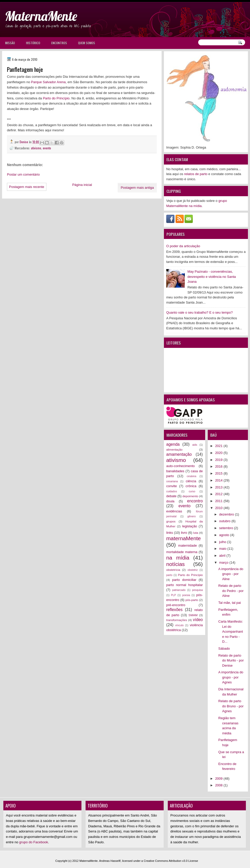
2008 (219, 785)
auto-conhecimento (181, 466)
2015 (219, 473)
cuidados (172, 491)
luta (196, 533)
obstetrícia (173, 570)
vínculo (180, 625)
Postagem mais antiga (137, 188)
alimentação (174, 449)
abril (223, 556)
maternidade (187, 545)
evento (47, 148)
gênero (191, 516)
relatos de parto (196, 174)
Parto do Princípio (56, 98)
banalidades (175, 471)
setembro (227, 528)
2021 (219, 446)
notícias (176, 564)
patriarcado (179, 590)
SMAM (193, 615)
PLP (173, 595)
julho (223, 542)
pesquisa (197, 590)
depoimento (190, 496)
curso (192, 491)
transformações (177, 620)
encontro (195, 501)
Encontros (59, 43)
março (224, 562)
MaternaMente (41, 16)
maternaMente (184, 538)
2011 (219, 501)
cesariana (172, 481)
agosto (225, 535)
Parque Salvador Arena (48, 82)
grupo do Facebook (34, 842)
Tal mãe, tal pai (230, 603)
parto (169, 575)
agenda (173, 444)
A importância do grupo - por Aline (231, 574)
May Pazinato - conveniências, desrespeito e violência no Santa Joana (212, 277)
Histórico (33, 43)
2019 (219, 460)
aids (195, 445)
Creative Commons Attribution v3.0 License (171, 861)
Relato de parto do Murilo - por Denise (231, 660)
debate (171, 496)
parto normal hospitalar (185, 585)
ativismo (36, 148)
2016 (219, 466)
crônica (191, 486)
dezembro (227, 514)
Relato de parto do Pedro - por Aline (231, 591)
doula (170, 501)
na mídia (178, 558)
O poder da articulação (183, 246)
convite (172, 486)
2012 (219, 494)
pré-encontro (176, 605)
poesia (186, 595)
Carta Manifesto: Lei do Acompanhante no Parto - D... (231, 631)
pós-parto (192, 600)
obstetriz (193, 570)
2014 (219, 480)
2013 (219, 487)
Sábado (224, 648)
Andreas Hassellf (110, 861)
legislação (190, 526)
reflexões (174, 610)
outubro (225, 521)
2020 (219, 453)
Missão (10, 43)
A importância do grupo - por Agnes (231, 677)
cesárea (191, 476)
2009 (219, 779)
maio (223, 549)
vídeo (198, 620)
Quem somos (87, 43)
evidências (174, 511)
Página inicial (82, 185)
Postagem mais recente (27, 187)
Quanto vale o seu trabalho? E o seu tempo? (199, 312)
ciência (191, 481)
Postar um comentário (23, 174)
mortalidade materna (182, 552)
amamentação (179, 454)
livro (184, 533)
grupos (171, 521)
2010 (219, 508)
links (170, 533)
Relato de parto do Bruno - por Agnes (231, 706)
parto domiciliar (184, 580)
